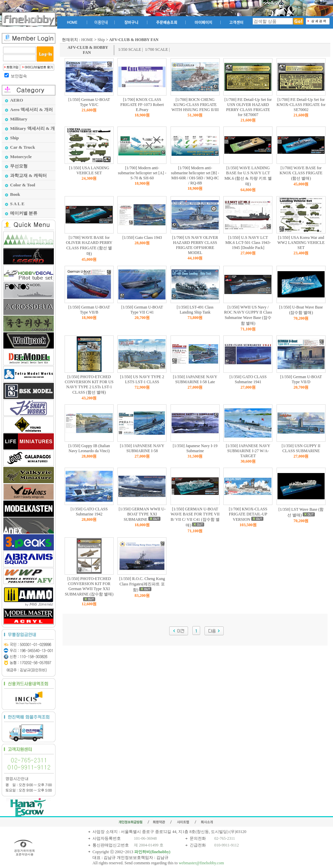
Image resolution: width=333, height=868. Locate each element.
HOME (87, 40)
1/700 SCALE (156, 49)
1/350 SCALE (129, 49)
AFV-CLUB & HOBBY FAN (88, 50)
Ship (101, 40)
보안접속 (19, 76)
